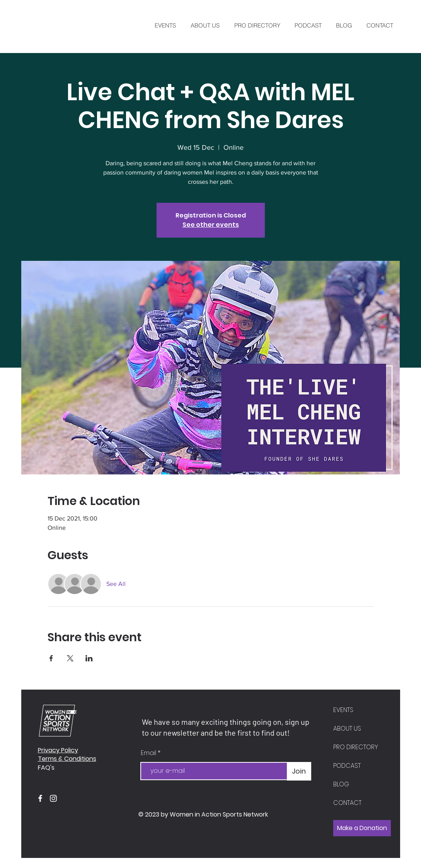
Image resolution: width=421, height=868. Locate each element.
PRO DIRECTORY (356, 747)
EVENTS (343, 710)
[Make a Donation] (362, 828)
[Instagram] (53, 798)
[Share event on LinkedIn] (89, 658)
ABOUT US (347, 728)
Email (149, 753)
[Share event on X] (70, 658)
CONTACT (347, 803)
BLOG (341, 784)
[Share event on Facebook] (51, 658)
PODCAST (347, 766)
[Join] (299, 771)
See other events (211, 225)
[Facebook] (40, 798)
